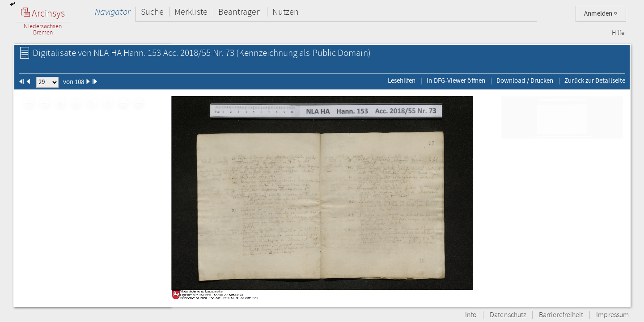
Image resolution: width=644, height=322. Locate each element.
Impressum (612, 315)
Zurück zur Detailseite (595, 80)
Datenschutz (508, 315)
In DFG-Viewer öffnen (456, 80)
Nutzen (286, 12)
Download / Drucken (525, 80)
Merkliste (191, 12)
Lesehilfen (402, 80)
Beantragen (240, 12)
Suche (152, 12)
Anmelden (601, 14)
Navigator (112, 12)
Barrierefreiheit (561, 315)
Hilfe (618, 33)
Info (471, 315)
